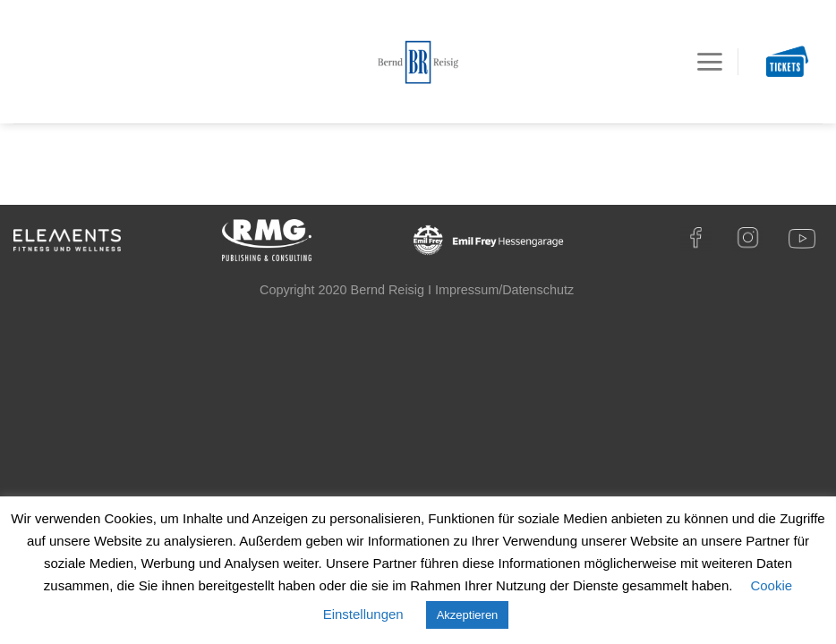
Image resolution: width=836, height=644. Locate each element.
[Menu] (709, 62)
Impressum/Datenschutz (504, 290)
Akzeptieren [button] (468, 615)
